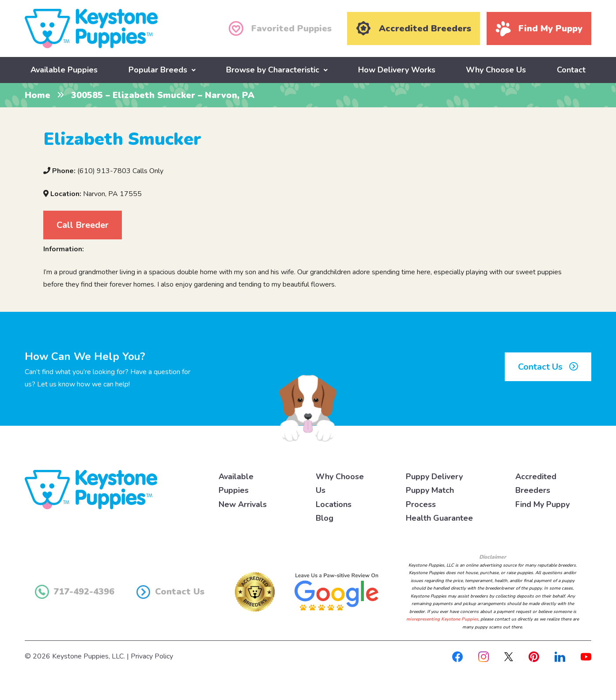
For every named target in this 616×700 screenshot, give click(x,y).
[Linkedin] (560, 656)
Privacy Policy (152, 656)
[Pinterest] (534, 656)
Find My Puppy (542, 503)
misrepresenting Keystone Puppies (442, 619)
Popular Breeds (158, 69)
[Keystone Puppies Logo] (91, 488)
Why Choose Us (496, 69)
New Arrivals (243, 503)
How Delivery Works (397, 69)
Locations (334, 503)
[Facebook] (457, 656)
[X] (509, 656)
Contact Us (548, 366)
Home (38, 95)
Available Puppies (64, 69)
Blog (325, 518)
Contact (571, 69)
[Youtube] (586, 656)
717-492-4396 (75, 591)
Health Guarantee (439, 518)
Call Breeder (83, 224)
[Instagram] (484, 656)
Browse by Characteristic (273, 69)
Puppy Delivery (434, 476)
